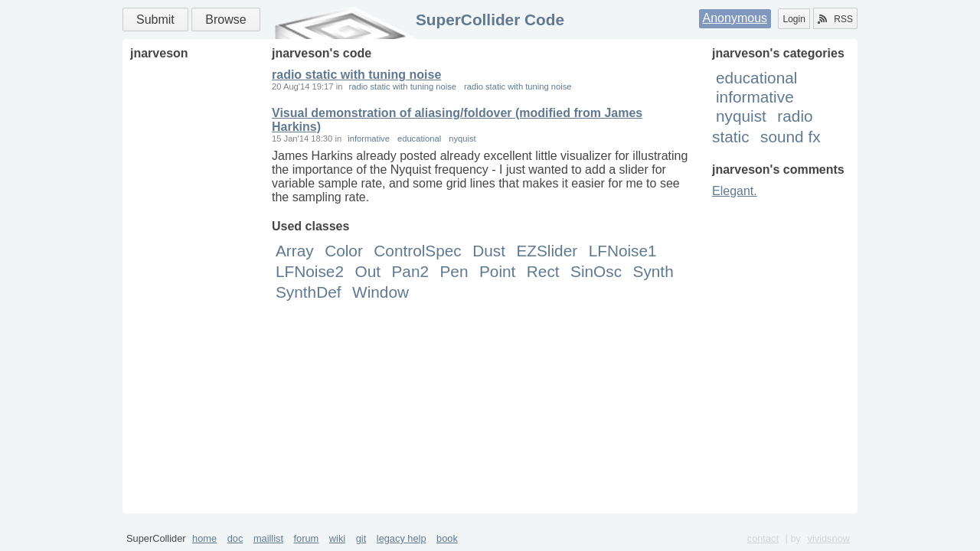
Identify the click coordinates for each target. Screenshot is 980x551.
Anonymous (735, 18)
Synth (653, 271)
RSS (835, 19)
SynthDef (309, 292)
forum (307, 538)
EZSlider (547, 251)
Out (367, 271)
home (204, 538)
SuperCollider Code (490, 20)
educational (756, 78)
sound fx (791, 137)
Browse (225, 20)
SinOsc (596, 271)
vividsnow (829, 538)
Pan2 (410, 271)
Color (344, 251)
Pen (454, 271)
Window (381, 292)
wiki (337, 538)
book (447, 538)
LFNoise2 (310, 271)
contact (763, 538)
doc (235, 538)
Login (794, 19)
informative (755, 97)
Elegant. (735, 191)
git (361, 538)
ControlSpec (417, 251)
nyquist (741, 116)
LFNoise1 (623, 251)
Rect (543, 271)
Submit (155, 20)
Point (497, 271)
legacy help (402, 538)
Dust (489, 251)
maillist (268, 538)
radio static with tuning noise (356, 75)
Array (295, 251)
